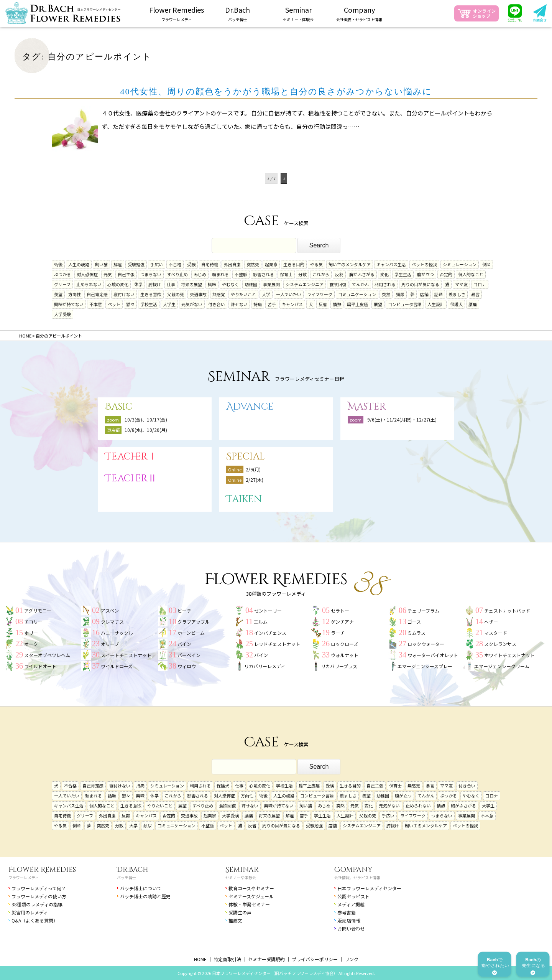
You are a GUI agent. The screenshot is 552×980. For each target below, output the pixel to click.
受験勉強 (136, 264)
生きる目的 (294, 264)
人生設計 (436, 304)
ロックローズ (344, 644)
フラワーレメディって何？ (39, 888)
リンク (352, 959)
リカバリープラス (339, 666)
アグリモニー (38, 610)
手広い (157, 264)
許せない (239, 304)
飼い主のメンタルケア (350, 264)
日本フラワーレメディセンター (369, 888)
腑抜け (155, 284)
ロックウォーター (426, 644)
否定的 (446, 274)
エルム (261, 622)
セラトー (340, 610)
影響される (264, 274)
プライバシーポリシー (315, 959)
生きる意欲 (151, 294)
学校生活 (149, 304)
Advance (250, 407)
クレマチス (112, 622)
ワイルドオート (40, 666)
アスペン (110, 610)
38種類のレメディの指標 (37, 904)
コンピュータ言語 (405, 304)
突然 (386, 294)
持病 (258, 304)
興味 (212, 284)
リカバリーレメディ (265, 666)
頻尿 (400, 294)
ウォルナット (345, 655)
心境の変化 (118, 284)
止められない (89, 284)
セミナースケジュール (251, 896)
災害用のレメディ (30, 912)
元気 (108, 274)
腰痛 (473, 304)
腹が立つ (426, 274)
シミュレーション (460, 264)
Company (353, 870)
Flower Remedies (42, 870)
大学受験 (62, 314)
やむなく (230, 284)
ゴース (414, 622)
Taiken (244, 499)
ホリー (31, 633)
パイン (184, 644)
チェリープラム (423, 610)
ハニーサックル (117, 633)
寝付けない (124, 294)
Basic (119, 407)
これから (321, 274)
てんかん (360, 284)
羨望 (58, 294)
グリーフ (62, 284)
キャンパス (292, 304)
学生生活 (403, 274)
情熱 (337, 304)
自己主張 (126, 274)
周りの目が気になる (420, 284)
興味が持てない (69, 304)
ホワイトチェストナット (509, 655)
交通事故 (198, 294)
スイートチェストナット (126, 655)
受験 (191, 264)
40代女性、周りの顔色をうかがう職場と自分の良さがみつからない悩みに (276, 91)
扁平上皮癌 (357, 304)
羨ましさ (457, 294)
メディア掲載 (351, 904)
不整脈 (241, 274)
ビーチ (184, 610)
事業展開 (271, 284)
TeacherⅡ (131, 478)
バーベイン (189, 655)
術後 (58, 264)
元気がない (192, 304)
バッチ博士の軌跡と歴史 (145, 896)
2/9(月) (253, 469)
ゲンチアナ (342, 622)
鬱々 (130, 304)
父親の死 (176, 294)
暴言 (475, 294)
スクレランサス (500, 644)
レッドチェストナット (277, 644)
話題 (439, 294)
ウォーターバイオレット (433, 655)
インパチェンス (270, 633)
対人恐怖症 (87, 274)
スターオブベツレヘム (47, 655)
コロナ (480, 284)
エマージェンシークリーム (502, 666)
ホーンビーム (191, 633)
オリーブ (110, 644)
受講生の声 (240, 912)
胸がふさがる (362, 274)
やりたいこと (243, 294)
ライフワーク (320, 294)
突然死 (253, 264)
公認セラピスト (353, 896)
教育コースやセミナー (251, 888)
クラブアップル (194, 622)
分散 (302, 274)
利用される (385, 284)
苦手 (272, 304)
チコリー (33, 622)
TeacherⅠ (131, 457)
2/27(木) (255, 480)
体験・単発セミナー (249, 904)
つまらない (151, 274)
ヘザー (491, 622)
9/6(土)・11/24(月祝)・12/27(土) (402, 419)
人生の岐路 (79, 264)
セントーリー (268, 610)
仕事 (171, 284)
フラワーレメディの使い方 (39, 896)
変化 (384, 274)
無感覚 (219, 294)
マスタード (496, 633)
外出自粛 (232, 264)
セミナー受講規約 (266, 959)
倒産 (486, 264)
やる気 (316, 264)
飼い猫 (101, 264)
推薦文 (235, 920)
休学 (138, 284)
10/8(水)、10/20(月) (146, 430)
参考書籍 (347, 912)
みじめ (200, 274)
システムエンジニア (305, 284)
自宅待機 (210, 264)
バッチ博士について (141, 888)
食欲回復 (338, 284)
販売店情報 (349, 920)
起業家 (271, 264)
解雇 (118, 264)
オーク (31, 644)
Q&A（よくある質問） (35, 920)
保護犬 (456, 304)
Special (246, 457)
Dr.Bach (133, 870)
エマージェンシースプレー (425, 666)
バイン (261, 655)
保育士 (286, 274)
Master (367, 407)
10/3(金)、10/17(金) (146, 419)
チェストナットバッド (507, 610)
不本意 (96, 304)
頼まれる (220, 274)
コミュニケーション (357, 294)
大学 (266, 294)
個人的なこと (471, 274)
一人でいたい (289, 294)
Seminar (242, 870)
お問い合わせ (351, 928)
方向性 (75, 294)
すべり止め (177, 274)
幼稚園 (251, 284)
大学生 (169, 304)
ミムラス (416, 633)
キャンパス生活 (391, 264)
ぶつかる (62, 274)
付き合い (217, 304)
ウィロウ (187, 666)
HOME (200, 959)
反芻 (339, 274)
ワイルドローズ (117, 666)
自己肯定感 (97, 294)
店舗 (424, 294)
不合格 (175, 264)
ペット (114, 304)
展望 (378, 304)
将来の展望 (191, 284)
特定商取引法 (227, 959)
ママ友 (461, 284)
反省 (323, 304)
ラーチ (338, 633)
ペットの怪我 (424, 264)
